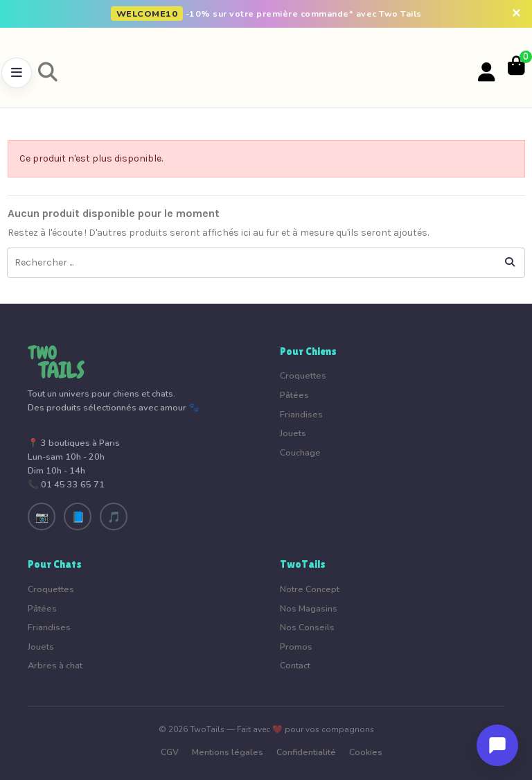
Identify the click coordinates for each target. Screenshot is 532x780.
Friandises (301, 414)
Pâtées (294, 395)
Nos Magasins (309, 608)
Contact (295, 665)
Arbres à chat (55, 665)
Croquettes (303, 375)
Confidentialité (306, 752)
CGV (170, 752)
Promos (296, 647)
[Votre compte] (487, 73)
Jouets (293, 433)
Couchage (300, 452)
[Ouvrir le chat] (497, 745)
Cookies (366, 752)
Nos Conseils (307, 627)
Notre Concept (310, 589)
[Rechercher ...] (510, 263)
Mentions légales (228, 752)
